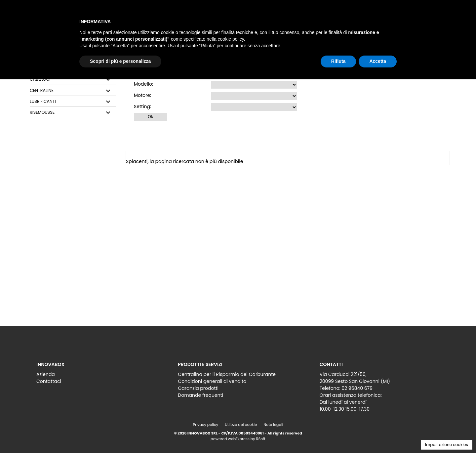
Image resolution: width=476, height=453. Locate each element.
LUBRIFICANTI (43, 102)
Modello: (143, 84)
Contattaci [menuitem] (49, 381)
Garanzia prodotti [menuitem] (198, 388)
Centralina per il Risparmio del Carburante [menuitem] (227, 374)
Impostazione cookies (447, 445)
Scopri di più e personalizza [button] (120, 61)
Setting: (142, 106)
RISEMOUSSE (42, 112)
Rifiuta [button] (338, 61)
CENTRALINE (42, 91)
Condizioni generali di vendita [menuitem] (212, 381)
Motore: (142, 95)
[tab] (73, 80)
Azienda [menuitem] (46, 374)
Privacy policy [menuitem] (206, 425)
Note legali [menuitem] (273, 425)
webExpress (239, 439)
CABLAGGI (40, 79)
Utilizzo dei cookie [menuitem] (241, 425)
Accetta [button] (378, 61)
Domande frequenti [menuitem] (200, 395)
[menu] (96, 376)
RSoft (261, 439)
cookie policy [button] (231, 39)
